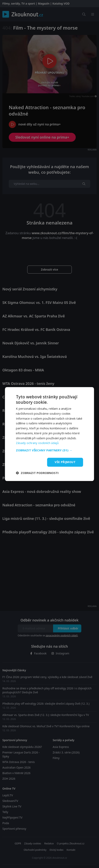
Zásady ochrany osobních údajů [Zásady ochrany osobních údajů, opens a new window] (37, 443)
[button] (49, 450)
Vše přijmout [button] (65, 462)
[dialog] (49, 434)
